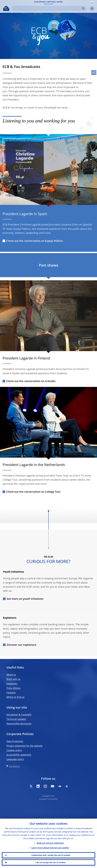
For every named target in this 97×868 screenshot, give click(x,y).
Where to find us (15, 697)
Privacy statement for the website (24, 746)
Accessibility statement (19, 755)
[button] (92, 3)
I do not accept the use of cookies (50, 862)
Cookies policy (14, 750)
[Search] (47, 8)
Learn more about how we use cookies (50, 847)
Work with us (13, 679)
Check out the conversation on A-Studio (31, 381)
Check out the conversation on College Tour (33, 492)
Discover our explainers (21, 645)
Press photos (13, 688)
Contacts (11, 693)
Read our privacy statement (50, 843)
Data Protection (15, 741)
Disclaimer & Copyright (19, 715)
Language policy (15, 759)
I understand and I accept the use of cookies (50, 855)
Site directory (15, 766)
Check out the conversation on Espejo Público (35, 241)
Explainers (12, 684)
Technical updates (16, 719)
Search (83, 8)
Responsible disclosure (19, 724)
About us (11, 675)
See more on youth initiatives (25, 599)
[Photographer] (95, 455)
